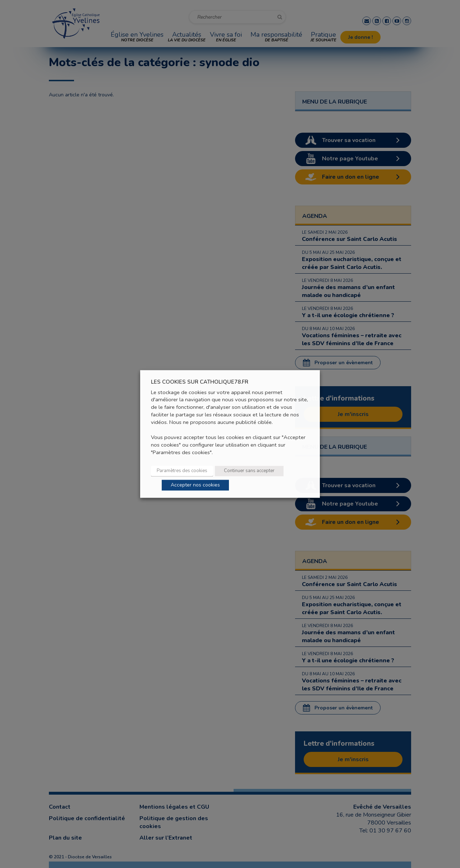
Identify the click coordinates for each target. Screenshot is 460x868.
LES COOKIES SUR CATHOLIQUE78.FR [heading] (200, 382)
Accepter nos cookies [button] (195, 485)
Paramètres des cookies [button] (182, 471)
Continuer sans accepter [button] (249, 471)
